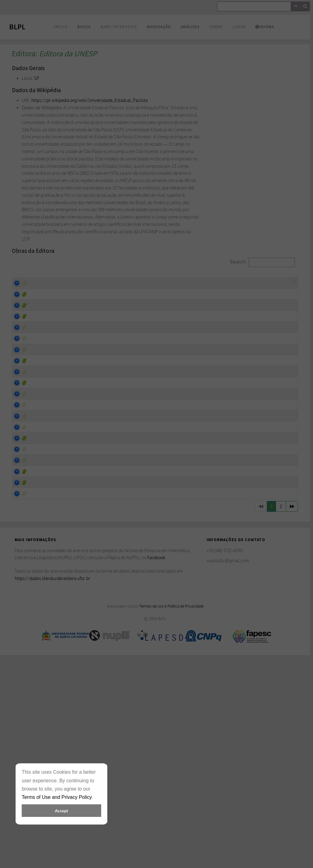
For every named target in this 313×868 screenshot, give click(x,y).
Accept (62, 811)
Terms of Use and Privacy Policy (57, 797)
